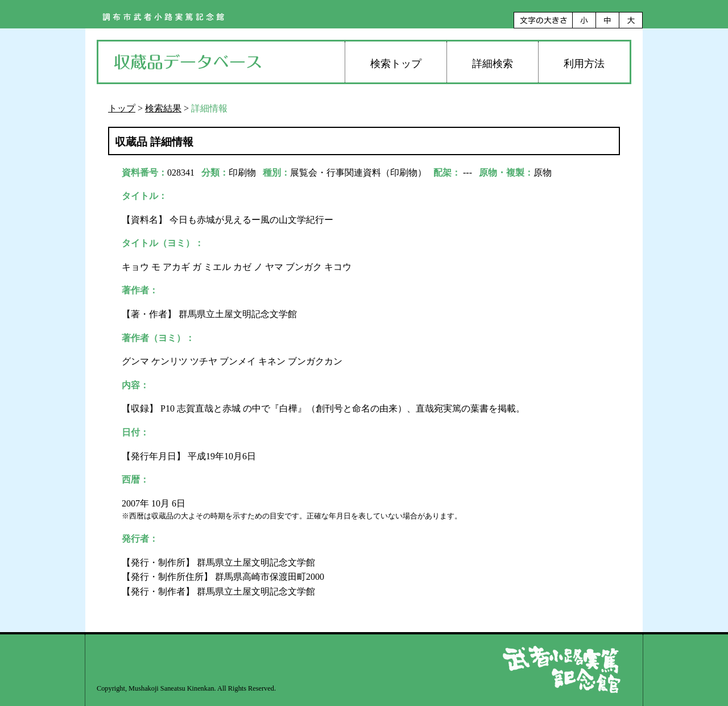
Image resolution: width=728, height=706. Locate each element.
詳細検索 (493, 64)
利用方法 (584, 64)
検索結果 (163, 108)
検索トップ (396, 64)
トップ (122, 108)
